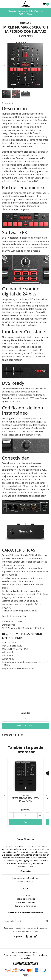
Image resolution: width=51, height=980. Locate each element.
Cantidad (26, 713)
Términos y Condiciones (26, 906)
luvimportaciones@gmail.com (26, 878)
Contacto (26, 895)
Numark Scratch (34, 388)
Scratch (6, 463)
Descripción (8, 103)
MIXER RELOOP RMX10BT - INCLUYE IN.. (26, 800)
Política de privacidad (26, 902)
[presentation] (5, 65)
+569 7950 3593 (26, 882)
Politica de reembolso (26, 899)
